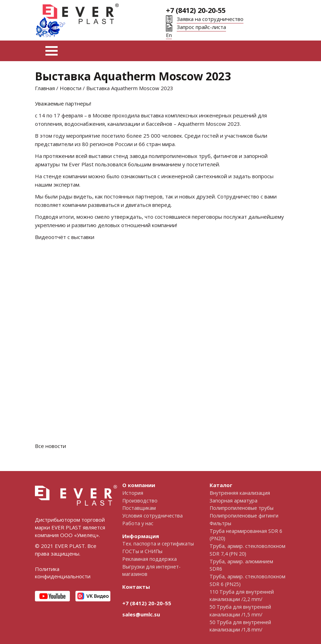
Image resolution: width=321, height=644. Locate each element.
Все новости (50, 446)
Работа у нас (138, 523)
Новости (71, 88)
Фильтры (220, 523)
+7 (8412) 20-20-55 (196, 10)
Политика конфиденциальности (63, 573)
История (133, 493)
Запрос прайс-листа (201, 27)
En (169, 35)
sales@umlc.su (141, 614)
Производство (140, 501)
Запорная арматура (234, 501)
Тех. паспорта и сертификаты (158, 544)
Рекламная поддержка (149, 559)
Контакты (136, 587)
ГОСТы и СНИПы (142, 551)
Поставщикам (139, 508)
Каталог (221, 485)
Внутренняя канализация (240, 493)
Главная (45, 88)
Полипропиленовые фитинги (244, 516)
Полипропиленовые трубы (242, 508)
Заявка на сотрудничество (210, 19)
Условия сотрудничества (152, 516)
